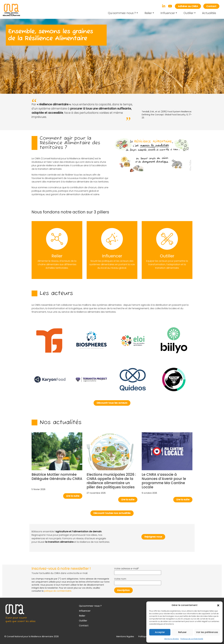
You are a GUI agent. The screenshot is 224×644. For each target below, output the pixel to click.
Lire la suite (73, 496)
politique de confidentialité (58, 591)
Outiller (189, 13)
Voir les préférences (207, 632)
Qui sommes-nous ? (122, 13)
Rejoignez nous (153, 537)
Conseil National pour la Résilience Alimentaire (30, 636)
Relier (148, 13)
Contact (211, 6)
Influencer (168, 13)
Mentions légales (172, 639)
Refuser (182, 632)
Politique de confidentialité (192, 639)
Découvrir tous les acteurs (112, 403)
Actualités (209, 13)
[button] (218, 605)
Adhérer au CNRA (188, 6)
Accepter (160, 632)
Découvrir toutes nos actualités (112, 513)
